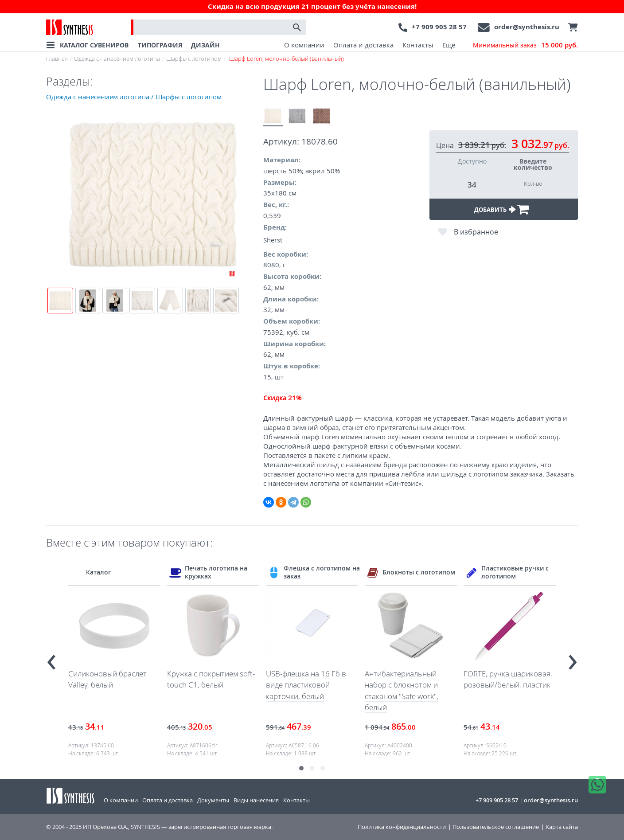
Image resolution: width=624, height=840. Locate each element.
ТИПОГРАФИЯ (160, 45)
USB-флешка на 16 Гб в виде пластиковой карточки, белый (306, 685)
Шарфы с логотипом (194, 59)
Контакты (418, 45)
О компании (304, 45)
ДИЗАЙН (205, 45)
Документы (213, 800)
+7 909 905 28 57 (439, 27)
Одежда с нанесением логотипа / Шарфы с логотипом (134, 97)
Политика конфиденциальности (402, 827)
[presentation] (51, 658)
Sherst (273, 240)
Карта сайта (562, 827)
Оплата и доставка (363, 45)
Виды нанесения (256, 800)
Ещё (449, 45)
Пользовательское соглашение (496, 827)
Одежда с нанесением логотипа (117, 59)
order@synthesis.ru (527, 27)
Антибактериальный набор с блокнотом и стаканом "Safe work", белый (402, 691)
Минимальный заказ (525, 45)
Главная (57, 59)
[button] (301, 768)
